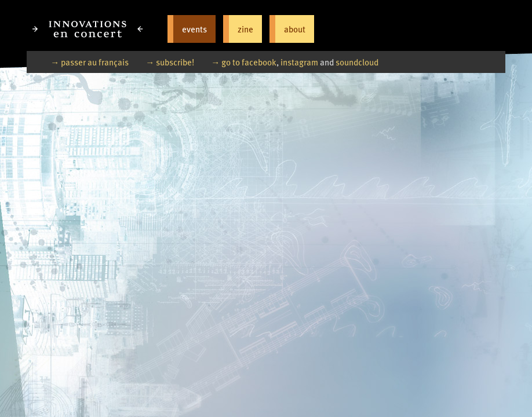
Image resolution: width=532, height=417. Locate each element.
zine (245, 29)
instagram (299, 62)
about (295, 29)
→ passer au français (90, 62)
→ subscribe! (170, 62)
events (194, 29)
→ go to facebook (244, 62)
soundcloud (357, 62)
